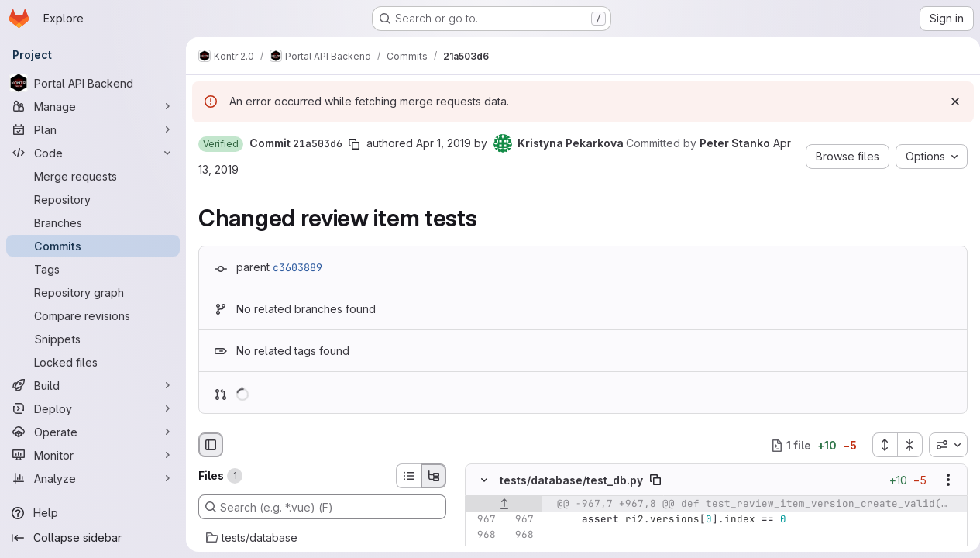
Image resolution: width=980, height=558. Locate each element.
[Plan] (93, 129)
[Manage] (93, 106)
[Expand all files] (879, 445)
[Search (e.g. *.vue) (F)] (322, 507)
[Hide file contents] (484, 480)
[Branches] (93, 222)
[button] (221, 144)
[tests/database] (322, 538)
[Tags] (93, 269)
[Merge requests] (93, 176)
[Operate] (93, 432)
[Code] (93, 153)
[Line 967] (483, 520)
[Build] (93, 385)
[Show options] (942, 480)
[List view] (408, 476)
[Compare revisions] (93, 315)
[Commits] (93, 246)
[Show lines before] (504, 505)
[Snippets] (93, 339)
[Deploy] (93, 408)
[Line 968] (483, 536)
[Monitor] (93, 455)
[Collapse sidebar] (93, 538)
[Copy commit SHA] (354, 144)
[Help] (93, 513)
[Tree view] (434, 476)
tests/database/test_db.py (571, 480)
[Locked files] (93, 362)
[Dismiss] (949, 102)
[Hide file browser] (211, 445)
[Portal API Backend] (93, 83)
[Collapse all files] (904, 445)
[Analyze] (93, 478)
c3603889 (297, 267)
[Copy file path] (655, 480)
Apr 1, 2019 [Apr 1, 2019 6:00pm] (444, 143)
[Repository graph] (93, 292)
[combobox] (942, 445)
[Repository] (93, 199)
